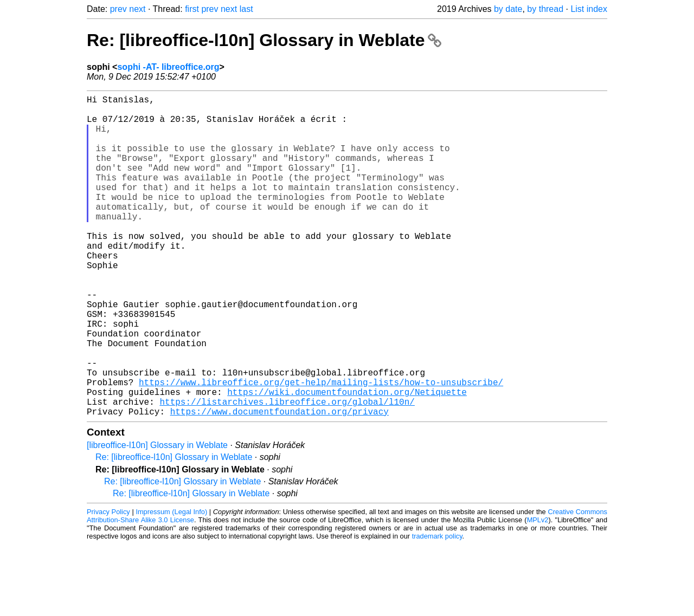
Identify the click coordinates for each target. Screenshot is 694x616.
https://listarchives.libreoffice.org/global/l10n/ (287, 471)
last (246, 9)
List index (589, 9)
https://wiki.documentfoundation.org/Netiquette (347, 459)
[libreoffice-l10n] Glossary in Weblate (157, 517)
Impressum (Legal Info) (171, 583)
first (192, 9)
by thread (545, 9)
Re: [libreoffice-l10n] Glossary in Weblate (264, 40)
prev (118, 9)
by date (508, 9)
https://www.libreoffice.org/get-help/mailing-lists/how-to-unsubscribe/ (321, 447)
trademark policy (437, 608)
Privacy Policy (108, 583)
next (137, 9)
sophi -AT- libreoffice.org (168, 67)
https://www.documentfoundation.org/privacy (279, 483)
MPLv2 (538, 591)
